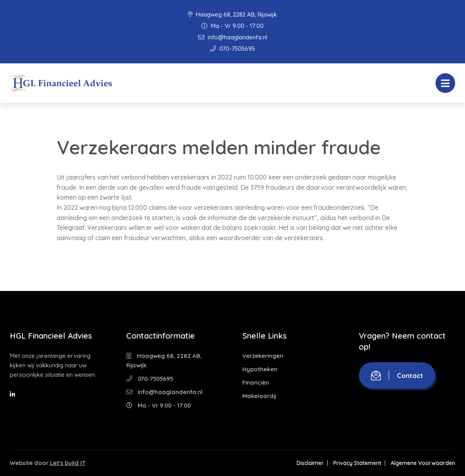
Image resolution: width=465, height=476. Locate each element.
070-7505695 (232, 49)
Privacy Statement (357, 463)
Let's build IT (68, 463)
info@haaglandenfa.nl (233, 37)
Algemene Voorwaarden (423, 463)
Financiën (256, 382)
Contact (397, 375)
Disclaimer (310, 463)
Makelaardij (259, 396)
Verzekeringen (263, 356)
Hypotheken (260, 369)
